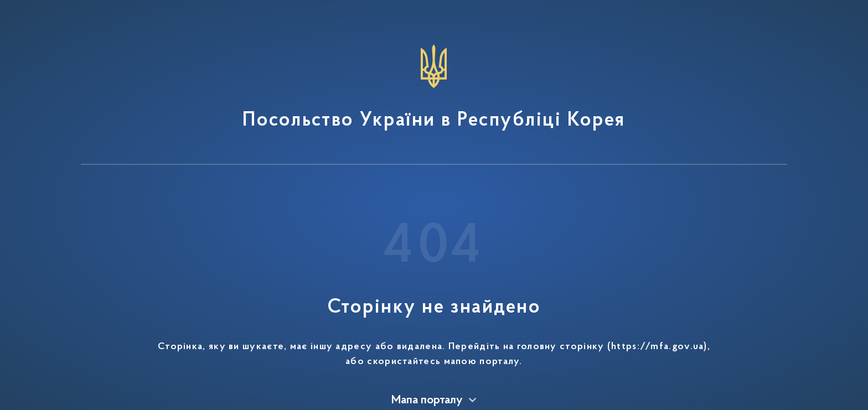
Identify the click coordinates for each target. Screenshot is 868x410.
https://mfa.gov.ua (657, 347)
